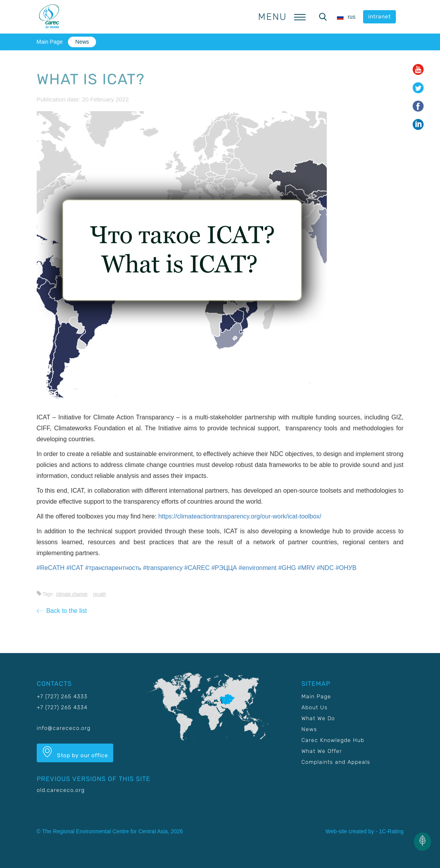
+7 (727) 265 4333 (62, 697)
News (82, 42)
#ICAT (75, 568)
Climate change (72, 594)
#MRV (306, 568)
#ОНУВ (346, 568)
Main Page (50, 42)
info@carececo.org (64, 728)
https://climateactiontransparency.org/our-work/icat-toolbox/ (240, 516)
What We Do (318, 718)
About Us (314, 707)
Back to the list (62, 611)
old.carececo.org (61, 790)
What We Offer (322, 751)
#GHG (287, 568)
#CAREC (197, 568)
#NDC (325, 568)
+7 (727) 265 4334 (62, 707)
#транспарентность (113, 568)
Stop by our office (75, 753)
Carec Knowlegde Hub (333, 740)
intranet (379, 17)
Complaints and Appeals (336, 762)
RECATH (99, 594)
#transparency (163, 568)
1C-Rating (391, 831)
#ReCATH (51, 568)
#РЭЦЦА (224, 568)
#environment (257, 568)
